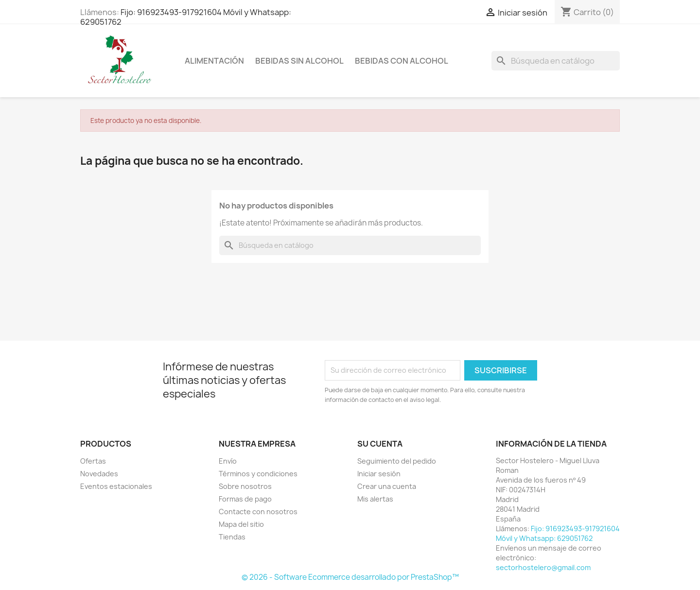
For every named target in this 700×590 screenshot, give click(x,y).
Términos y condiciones (258, 474)
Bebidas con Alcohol (402, 61)
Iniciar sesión (379, 474)
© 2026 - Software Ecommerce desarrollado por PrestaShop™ (350, 577)
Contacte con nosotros (258, 512)
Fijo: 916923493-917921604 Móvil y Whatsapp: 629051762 (186, 17)
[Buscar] (556, 61)
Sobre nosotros (245, 486)
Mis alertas (375, 499)
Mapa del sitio (241, 524)
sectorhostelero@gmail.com (543, 567)
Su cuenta (380, 444)
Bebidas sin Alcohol (299, 61)
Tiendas (232, 537)
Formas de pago (245, 499)
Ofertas (93, 461)
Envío (228, 461)
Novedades (99, 474)
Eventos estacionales (116, 486)
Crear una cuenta (387, 486)
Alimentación (214, 61)
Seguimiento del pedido (397, 461)
